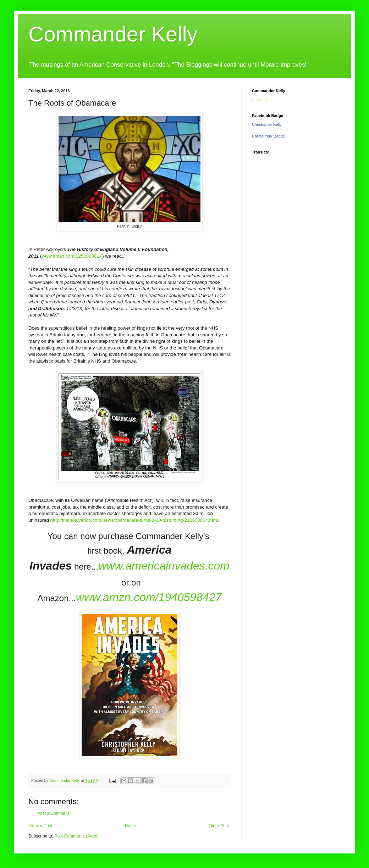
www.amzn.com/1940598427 (149, 597)
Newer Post (41, 826)
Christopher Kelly (267, 124)
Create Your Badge (268, 136)
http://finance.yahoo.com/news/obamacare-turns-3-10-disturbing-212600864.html (134, 520)
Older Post (219, 826)
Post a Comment (53, 813)
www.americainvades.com (164, 566)
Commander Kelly (113, 34)
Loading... (261, 100)
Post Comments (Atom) (76, 836)
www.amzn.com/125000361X (72, 256)
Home (131, 826)
